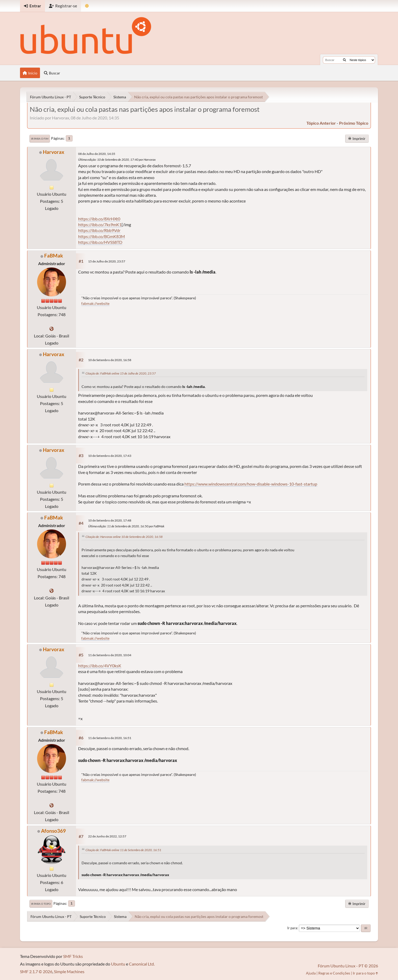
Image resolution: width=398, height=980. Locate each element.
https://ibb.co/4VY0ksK (100, 666)
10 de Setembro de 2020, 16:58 (110, 360)
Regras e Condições (334, 973)
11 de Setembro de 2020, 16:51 (110, 738)
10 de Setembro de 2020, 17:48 (110, 520)
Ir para (292, 928)
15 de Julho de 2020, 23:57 (107, 261)
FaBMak (54, 256)
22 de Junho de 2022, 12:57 (107, 836)
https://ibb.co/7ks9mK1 (100, 224)
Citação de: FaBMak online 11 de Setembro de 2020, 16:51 (123, 850)
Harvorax (54, 152)
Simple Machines (69, 971)
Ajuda (311, 973)
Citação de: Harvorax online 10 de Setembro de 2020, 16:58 (124, 537)
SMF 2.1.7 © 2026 (36, 971)
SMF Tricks (73, 956)
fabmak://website (95, 303)
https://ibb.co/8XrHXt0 (99, 219)
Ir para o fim (40, 139)
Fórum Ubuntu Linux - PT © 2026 (348, 966)
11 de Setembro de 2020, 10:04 (110, 655)
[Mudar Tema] (87, 6)
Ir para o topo (41, 904)
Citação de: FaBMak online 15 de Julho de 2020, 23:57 (121, 373)
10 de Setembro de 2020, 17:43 (110, 456)
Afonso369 (53, 831)
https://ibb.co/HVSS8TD (100, 242)
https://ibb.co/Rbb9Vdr (99, 230)
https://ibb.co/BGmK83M (102, 236)
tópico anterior (321, 123)
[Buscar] (344, 60)
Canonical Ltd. (142, 964)
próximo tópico (354, 123)
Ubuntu (118, 964)
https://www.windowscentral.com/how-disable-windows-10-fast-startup (251, 484)
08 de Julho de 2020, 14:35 (97, 154)
